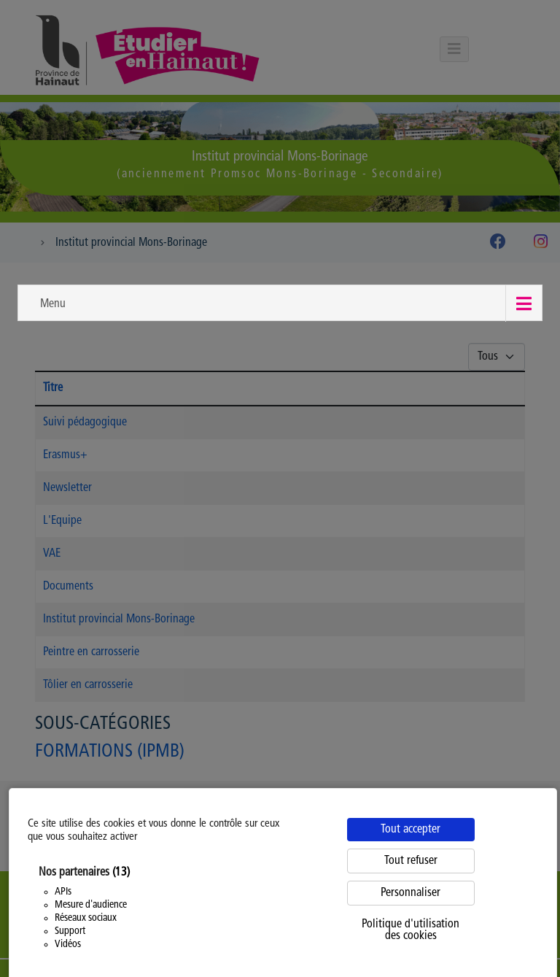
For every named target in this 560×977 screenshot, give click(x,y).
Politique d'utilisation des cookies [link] (411, 930)
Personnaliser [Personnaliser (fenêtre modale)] (411, 893)
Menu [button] (53, 304)
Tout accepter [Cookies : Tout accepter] (411, 830)
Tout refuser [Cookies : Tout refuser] (411, 861)
